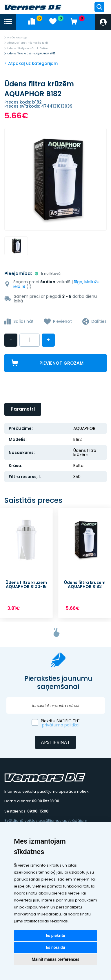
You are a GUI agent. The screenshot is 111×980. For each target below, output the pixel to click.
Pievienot (62, 321)
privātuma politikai (61, 725)
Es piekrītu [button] (55, 936)
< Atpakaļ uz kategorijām (31, 63)
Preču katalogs (17, 38)
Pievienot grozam (61, 363)
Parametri (23, 409)
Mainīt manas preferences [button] (55, 959)
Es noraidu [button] (55, 947)
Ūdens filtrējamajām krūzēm (28, 48)
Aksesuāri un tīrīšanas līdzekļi (28, 43)
